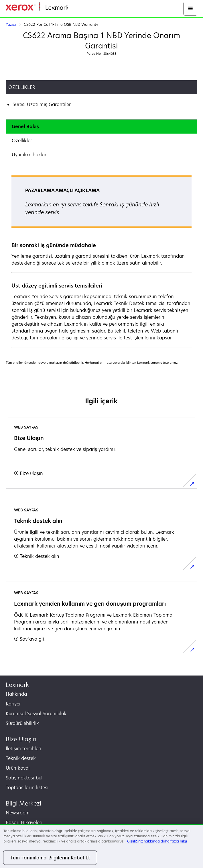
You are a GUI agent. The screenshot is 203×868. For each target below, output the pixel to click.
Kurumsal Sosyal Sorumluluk (36, 713)
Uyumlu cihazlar (29, 155)
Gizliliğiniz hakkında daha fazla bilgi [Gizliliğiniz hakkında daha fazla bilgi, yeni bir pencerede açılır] (157, 841)
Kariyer (13, 704)
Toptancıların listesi (27, 787)
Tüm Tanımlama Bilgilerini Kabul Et (50, 858)
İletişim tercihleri (23, 748)
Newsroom (18, 813)
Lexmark (17, 685)
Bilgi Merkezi (23, 803)
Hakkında (16, 694)
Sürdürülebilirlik (22, 723)
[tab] (101, 127)
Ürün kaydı (18, 768)
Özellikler (22, 140)
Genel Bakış (25, 126)
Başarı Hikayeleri (24, 822)
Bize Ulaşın (21, 739)
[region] (101, 846)
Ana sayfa (78, 8)
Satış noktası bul (24, 778)
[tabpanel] (101, 261)
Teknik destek (21, 758)
